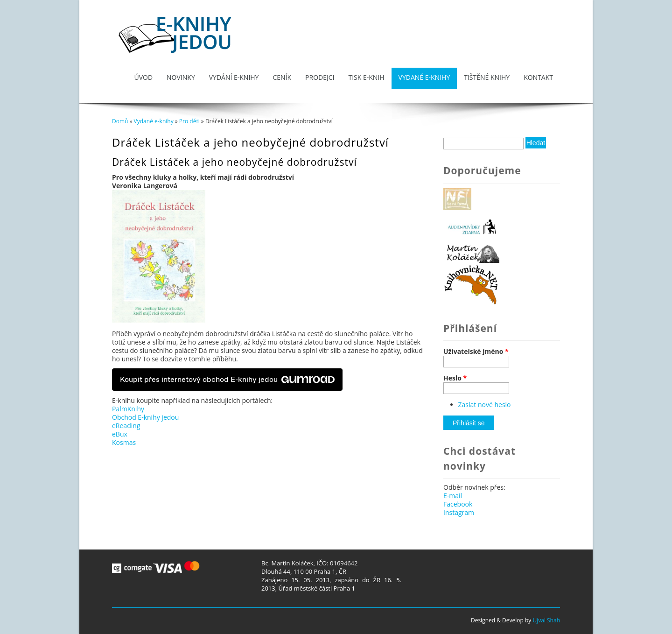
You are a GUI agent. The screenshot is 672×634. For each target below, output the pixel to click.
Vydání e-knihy (234, 77)
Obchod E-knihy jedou (145, 417)
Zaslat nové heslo (485, 405)
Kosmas (124, 442)
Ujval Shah (546, 620)
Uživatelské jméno (476, 352)
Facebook (458, 504)
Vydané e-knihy (424, 77)
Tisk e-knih (366, 77)
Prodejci (320, 77)
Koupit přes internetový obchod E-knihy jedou (227, 380)
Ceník (282, 77)
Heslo (455, 378)
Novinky (181, 77)
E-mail (453, 496)
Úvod (143, 77)
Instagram (459, 512)
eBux (120, 434)
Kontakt (538, 77)
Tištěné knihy (487, 77)
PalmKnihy (128, 409)
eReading (126, 426)
